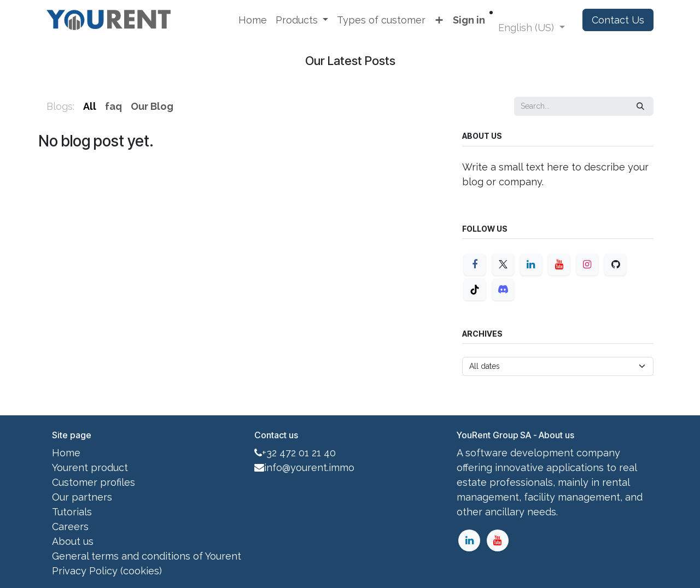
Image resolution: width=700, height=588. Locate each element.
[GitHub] (615, 264)
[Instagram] (587, 264)
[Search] (640, 106)
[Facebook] (475, 264)
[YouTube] (559, 264)
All (90, 106)
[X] (503, 264)
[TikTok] (475, 290)
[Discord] (503, 290)
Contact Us (618, 20)
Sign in (469, 20)
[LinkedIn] (531, 264)
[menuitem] (253, 20)
